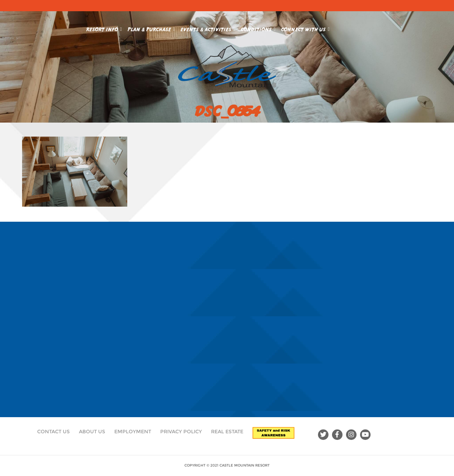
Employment (133, 432)
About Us (92, 432)
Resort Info (104, 28)
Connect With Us (305, 28)
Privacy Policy (181, 432)
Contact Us (53, 432)
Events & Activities (208, 28)
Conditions (258, 28)
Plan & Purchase (151, 28)
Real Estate (227, 432)
